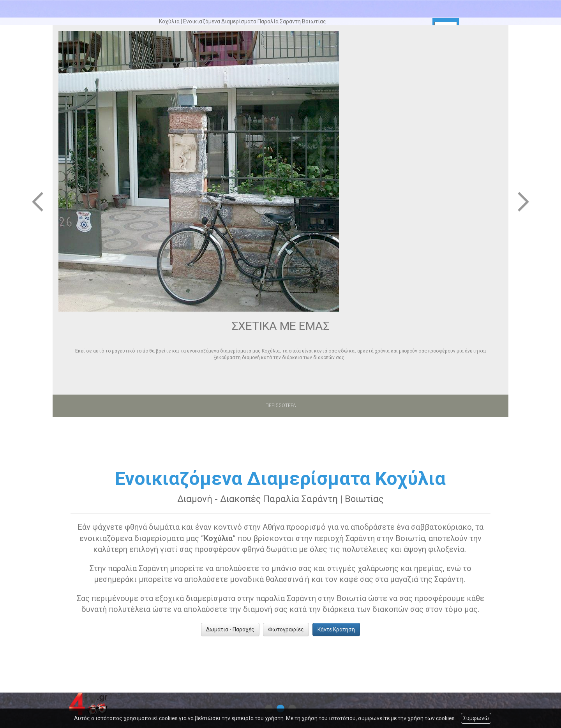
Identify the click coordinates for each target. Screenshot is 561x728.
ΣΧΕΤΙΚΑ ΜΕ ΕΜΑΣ (280, 326)
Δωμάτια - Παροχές (230, 629)
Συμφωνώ (476, 718)
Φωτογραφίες (286, 629)
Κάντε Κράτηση (336, 629)
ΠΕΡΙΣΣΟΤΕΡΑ (281, 405)
